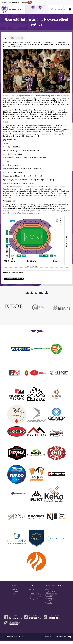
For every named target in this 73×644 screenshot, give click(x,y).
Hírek (13, 38)
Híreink (21, 38)
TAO (30, 594)
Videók (15, 592)
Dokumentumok (35, 599)
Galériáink (49, 606)
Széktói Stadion (35, 597)
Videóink (48, 604)
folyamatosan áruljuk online (36, 126)
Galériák (15, 594)
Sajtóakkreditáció (52, 597)
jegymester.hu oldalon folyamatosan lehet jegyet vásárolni (39, 96)
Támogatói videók (35, 601)
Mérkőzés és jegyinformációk (51, 593)
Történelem (33, 592)
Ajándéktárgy (50, 599)
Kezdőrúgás (49, 601)
